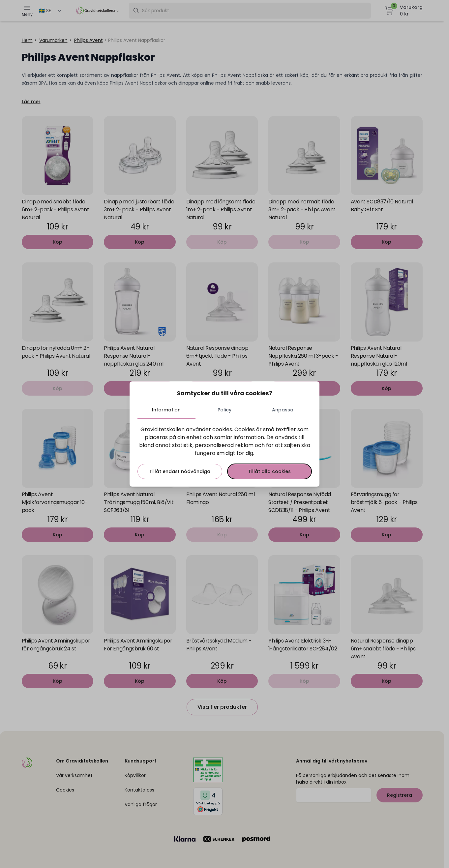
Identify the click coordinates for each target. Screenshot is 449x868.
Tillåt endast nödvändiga (180, 471)
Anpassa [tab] (283, 410)
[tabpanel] (224, 452)
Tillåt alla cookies (269, 471)
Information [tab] (167, 410)
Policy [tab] (224, 410)
